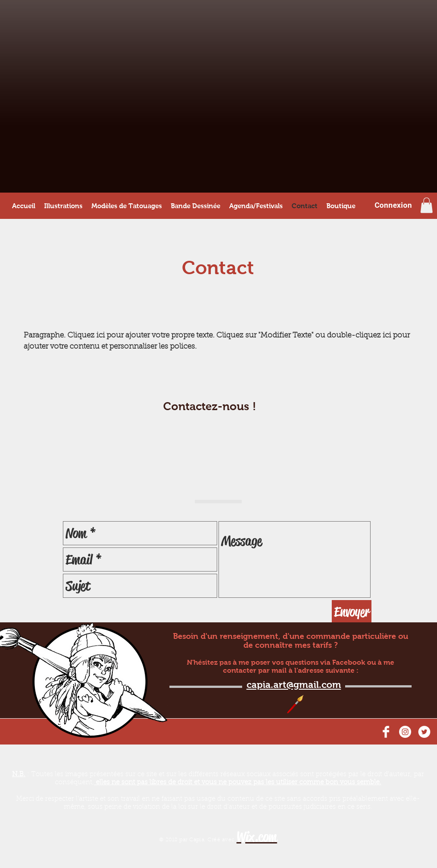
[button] (427, 205)
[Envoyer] (352, 612)
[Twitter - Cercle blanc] (424, 732)
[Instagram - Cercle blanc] (405, 732)
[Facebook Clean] (386, 732)
